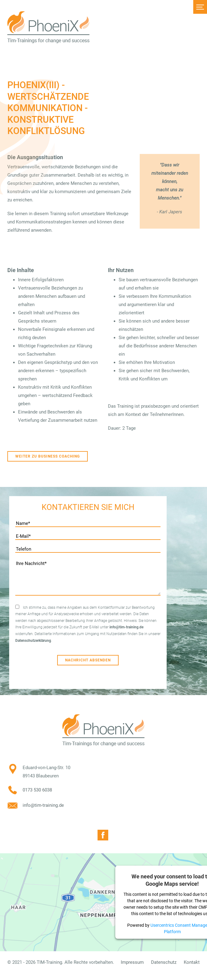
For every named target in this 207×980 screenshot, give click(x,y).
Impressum (132, 962)
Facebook (103, 835)
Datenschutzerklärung (33, 641)
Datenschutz (164, 962)
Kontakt (192, 962)
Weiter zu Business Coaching (48, 456)
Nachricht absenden (88, 660)
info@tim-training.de (126, 627)
